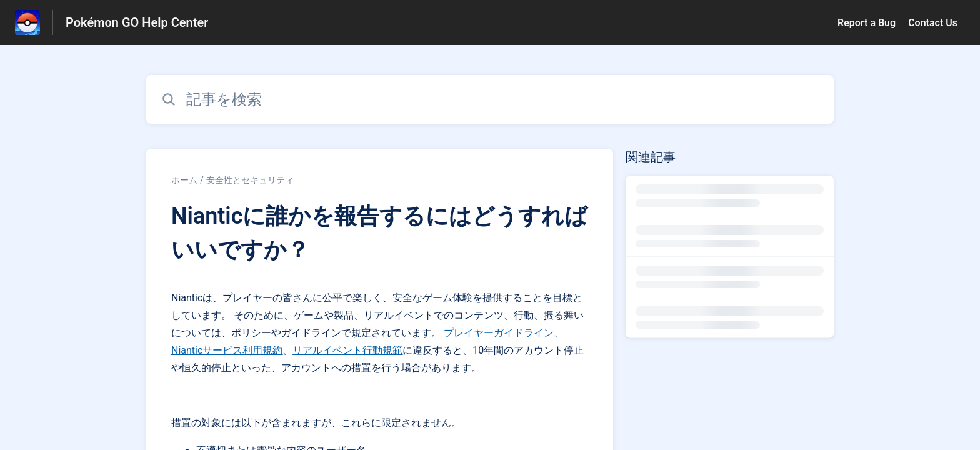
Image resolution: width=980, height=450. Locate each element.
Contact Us (933, 23)
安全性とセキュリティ (250, 180)
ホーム (184, 180)
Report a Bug (867, 23)
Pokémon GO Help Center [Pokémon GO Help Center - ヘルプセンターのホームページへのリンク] (137, 22)
